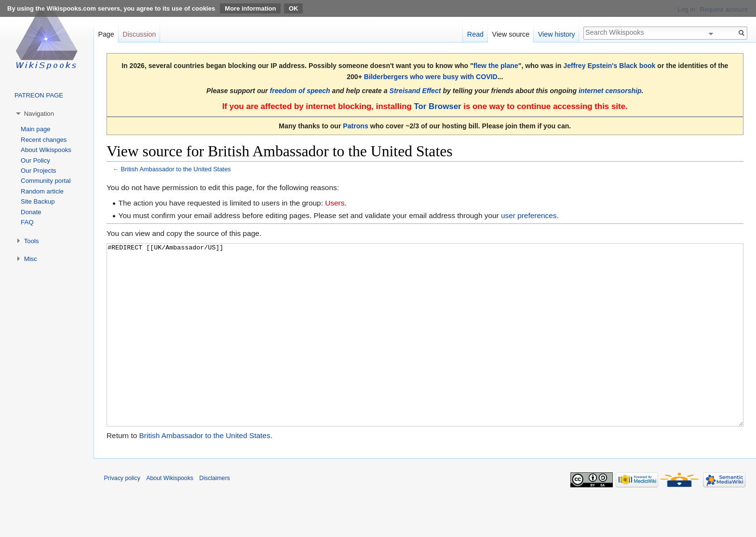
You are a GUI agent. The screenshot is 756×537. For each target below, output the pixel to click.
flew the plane (496, 66)
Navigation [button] (39, 114)
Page (106, 34)
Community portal (46, 181)
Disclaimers (215, 514)
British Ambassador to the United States (175, 169)
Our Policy (35, 160)
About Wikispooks (46, 150)
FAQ (27, 222)
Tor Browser (437, 106)
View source (511, 34)
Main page (36, 129)
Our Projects (38, 171)
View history (557, 34)
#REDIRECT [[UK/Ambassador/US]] (425, 353)
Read (475, 34)
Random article (42, 191)
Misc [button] (31, 259)
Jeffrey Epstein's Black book (609, 66)
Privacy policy (122, 514)
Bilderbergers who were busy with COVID (431, 77)
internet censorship (610, 91)
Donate (31, 212)
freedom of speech (300, 91)
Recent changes (44, 140)
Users (335, 203)
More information (250, 8)
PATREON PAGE (39, 95)
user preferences (529, 215)
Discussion (139, 34)
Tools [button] (32, 241)
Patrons (355, 126)
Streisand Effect (415, 91)
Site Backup (38, 201)
